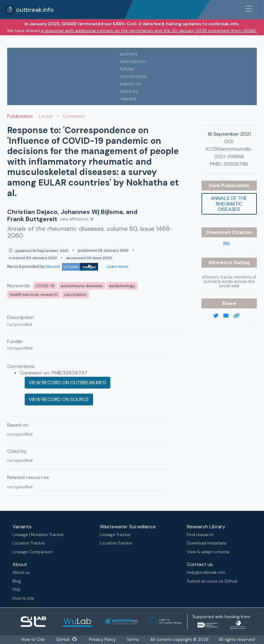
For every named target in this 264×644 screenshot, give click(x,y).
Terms (133, 639)
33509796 (236, 164)
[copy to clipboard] (239, 316)
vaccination (75, 295)
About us (21, 572)
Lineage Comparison (33, 552)
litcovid (72, 266)
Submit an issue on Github (212, 581)
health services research (34, 295)
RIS (227, 243)
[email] (228, 316)
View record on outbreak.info (67, 383)
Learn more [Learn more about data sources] (117, 266)
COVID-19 (45, 286)
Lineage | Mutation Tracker (38, 535)
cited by (129, 91)
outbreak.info (29, 10)
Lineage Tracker (115, 535)
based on (130, 84)
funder (127, 69)
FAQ (16, 590)
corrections (133, 76)
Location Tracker (29, 543)
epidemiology (122, 286)
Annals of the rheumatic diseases (229, 204)
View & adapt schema (208, 552)
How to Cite (34, 639)
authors (129, 54)
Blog (17, 581)
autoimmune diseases (82, 286)
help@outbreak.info (206, 572)
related (128, 99)
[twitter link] (218, 316)
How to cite (23, 598)
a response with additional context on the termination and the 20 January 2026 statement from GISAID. (149, 31)
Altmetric (221, 262)
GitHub (66, 639)
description (133, 61)
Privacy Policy (102, 639)
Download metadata (207, 543)
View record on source (59, 399)
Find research (200, 535)
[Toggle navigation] (249, 9)
